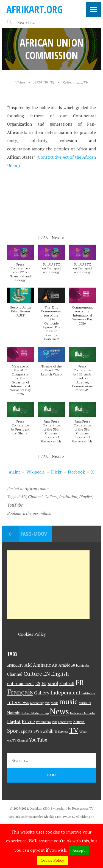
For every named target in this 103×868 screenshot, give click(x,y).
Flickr (56, 472)
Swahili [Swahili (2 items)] (47, 731)
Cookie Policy (52, 860)
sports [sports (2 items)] (27, 731)
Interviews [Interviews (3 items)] (18, 702)
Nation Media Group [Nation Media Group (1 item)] (35, 713)
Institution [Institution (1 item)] (88, 693)
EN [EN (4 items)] (47, 674)
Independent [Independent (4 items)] (66, 692)
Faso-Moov (34, 534)
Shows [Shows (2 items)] (79, 722)
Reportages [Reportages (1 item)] (65, 722)
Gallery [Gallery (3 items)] (42, 693)
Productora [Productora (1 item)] (43, 722)
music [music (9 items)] (69, 701)
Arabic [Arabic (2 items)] (64, 665)
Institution (68, 497)
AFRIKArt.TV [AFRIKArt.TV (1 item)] (15, 666)
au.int (15, 472)
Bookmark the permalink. (29, 513)
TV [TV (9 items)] (74, 730)
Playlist (86, 497)
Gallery (51, 497)
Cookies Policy (32, 634)
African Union (37, 488)
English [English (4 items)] (60, 674)
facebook (76, 472)
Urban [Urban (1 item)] (83, 732)
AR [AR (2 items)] (55, 665)
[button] (58, 237)
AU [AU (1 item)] (73, 666)
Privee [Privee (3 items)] (28, 721)
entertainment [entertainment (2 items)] (21, 684)
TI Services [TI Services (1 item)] (61, 732)
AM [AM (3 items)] (28, 665)
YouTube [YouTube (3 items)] (38, 740)
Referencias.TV (75, 82)
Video (20, 82)
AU (23, 497)
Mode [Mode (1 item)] (55, 703)
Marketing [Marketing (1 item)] (37, 703)
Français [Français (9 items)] (20, 692)
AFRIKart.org (35, 9)
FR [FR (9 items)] (80, 682)
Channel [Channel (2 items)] (15, 674)
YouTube (15, 505)
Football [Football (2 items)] (67, 684)
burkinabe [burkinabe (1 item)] (83, 666)
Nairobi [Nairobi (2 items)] (14, 713)
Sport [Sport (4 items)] (14, 731)
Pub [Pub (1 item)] (54, 722)
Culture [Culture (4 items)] (33, 674)
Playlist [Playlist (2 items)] (14, 722)
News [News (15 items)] (59, 711)
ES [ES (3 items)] (38, 683)
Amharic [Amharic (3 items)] (42, 665)
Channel (35, 497)
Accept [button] (79, 850)
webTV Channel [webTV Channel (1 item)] (17, 740)
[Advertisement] (48, 585)
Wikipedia (36, 472)
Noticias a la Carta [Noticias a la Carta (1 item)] (82, 713)
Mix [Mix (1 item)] (47, 703)
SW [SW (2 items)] (36, 731)
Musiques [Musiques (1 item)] (85, 703)
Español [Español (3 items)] (50, 683)
